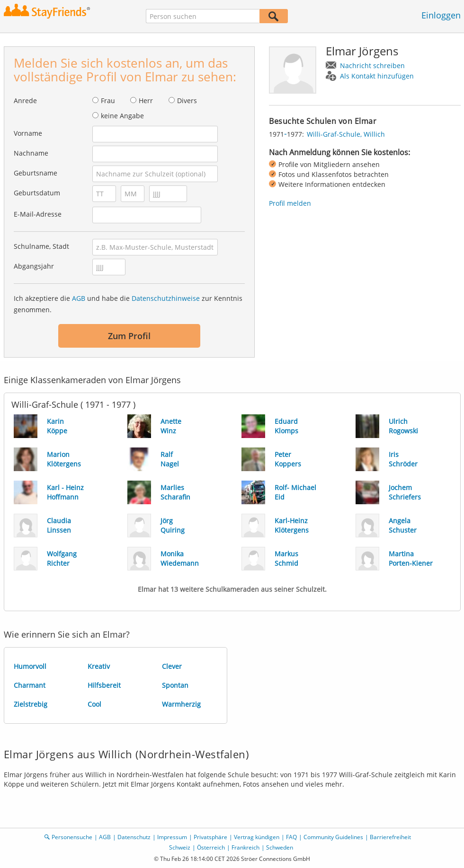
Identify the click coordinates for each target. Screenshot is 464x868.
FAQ (291, 837)
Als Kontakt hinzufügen (377, 76)
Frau (108, 101)
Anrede (25, 101)
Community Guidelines (333, 837)
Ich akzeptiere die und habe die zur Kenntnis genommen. (128, 304)
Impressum (172, 837)
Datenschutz (134, 837)
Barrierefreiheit (390, 837)
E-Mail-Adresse (38, 214)
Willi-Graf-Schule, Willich (346, 134)
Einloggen (441, 15)
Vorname (28, 133)
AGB (79, 298)
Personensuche (72, 837)
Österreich (211, 847)
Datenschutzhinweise (166, 298)
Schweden (280, 847)
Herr (146, 101)
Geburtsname (36, 173)
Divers (187, 101)
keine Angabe (122, 116)
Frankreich (245, 847)
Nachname (31, 153)
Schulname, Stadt (41, 246)
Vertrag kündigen (257, 837)
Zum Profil (129, 336)
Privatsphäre (210, 837)
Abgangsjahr (34, 266)
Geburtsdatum (37, 193)
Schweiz (180, 847)
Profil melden (290, 203)
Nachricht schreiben (372, 66)
